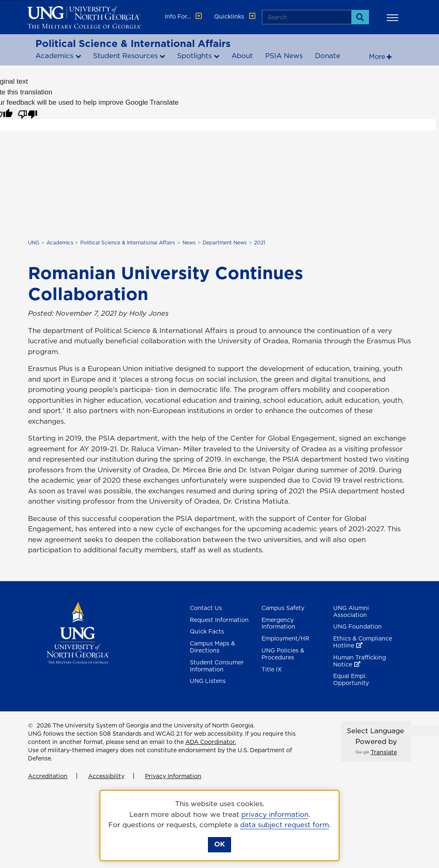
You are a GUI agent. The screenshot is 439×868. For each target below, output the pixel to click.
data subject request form (285, 825)
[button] (394, 17)
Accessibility (106, 776)
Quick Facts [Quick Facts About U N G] (207, 631)
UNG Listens (208, 681)
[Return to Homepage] (78, 632)
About (242, 56)
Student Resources (125, 56)
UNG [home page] (34, 243)
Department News (225, 243)
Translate (376, 752)
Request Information (219, 620)
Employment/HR (285, 638)
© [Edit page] (30, 725)
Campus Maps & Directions (212, 647)
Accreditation (48, 776)
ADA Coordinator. (211, 742)
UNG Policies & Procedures (283, 654)
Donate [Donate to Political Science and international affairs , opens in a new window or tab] (328, 56)
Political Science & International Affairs (133, 43)
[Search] (360, 17)
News (189, 243)
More (377, 56)
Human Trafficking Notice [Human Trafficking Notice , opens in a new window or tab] (360, 661)
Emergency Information (278, 623)
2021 (260, 243)
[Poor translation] (28, 114)
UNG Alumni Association (351, 611)
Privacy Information (173, 776)
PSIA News (284, 56)
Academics (54, 56)
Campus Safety (283, 608)
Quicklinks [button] (236, 16)
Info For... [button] (184, 16)
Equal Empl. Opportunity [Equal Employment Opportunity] (351, 679)
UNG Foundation (357, 626)
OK (219, 844)
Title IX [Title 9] (272, 669)
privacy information (275, 814)
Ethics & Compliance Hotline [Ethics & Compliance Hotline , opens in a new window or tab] (363, 642)
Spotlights (194, 56)
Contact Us (206, 608)
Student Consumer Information (217, 666)
